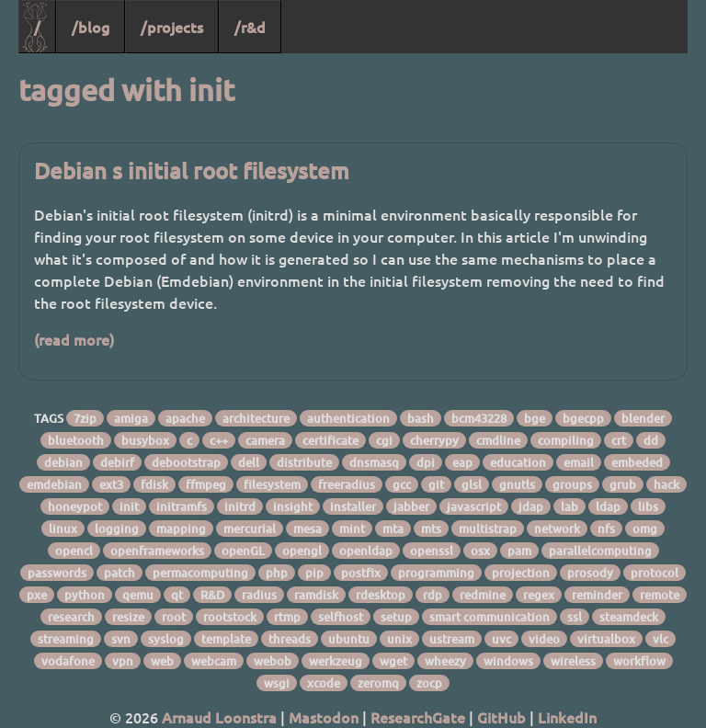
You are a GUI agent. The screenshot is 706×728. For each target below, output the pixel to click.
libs (648, 506)
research (71, 617)
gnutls (517, 484)
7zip (85, 418)
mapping (181, 529)
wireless (573, 661)
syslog (166, 639)
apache (185, 418)
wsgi (277, 683)
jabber (411, 506)
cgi (384, 440)
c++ (219, 440)
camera (265, 440)
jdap (531, 506)
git (436, 484)
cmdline (498, 440)
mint (352, 529)
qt (177, 595)
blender (643, 418)
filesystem (272, 484)
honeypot (75, 506)
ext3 (111, 484)
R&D (212, 595)
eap (462, 462)
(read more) (74, 339)
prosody (590, 573)
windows (508, 661)
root (174, 617)
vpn (123, 661)
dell (249, 462)
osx (480, 551)
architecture (256, 418)
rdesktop (381, 595)
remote (660, 595)
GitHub (501, 717)
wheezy (445, 661)
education (518, 462)
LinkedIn (567, 717)
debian (63, 462)
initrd (240, 506)
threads (290, 639)
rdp (433, 595)
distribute (304, 462)
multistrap (488, 529)
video (544, 639)
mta (393, 529)
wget (393, 661)
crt (619, 440)
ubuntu (349, 639)
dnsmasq (374, 462)
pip (314, 573)
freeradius (347, 484)
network (557, 529)
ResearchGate (418, 717)
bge (535, 418)
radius (259, 595)
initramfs (182, 506)
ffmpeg (206, 484)
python (85, 595)
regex (539, 595)
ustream (452, 639)
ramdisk (316, 595)
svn (121, 639)
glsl (472, 484)
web (162, 661)
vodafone (68, 661)
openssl (432, 551)
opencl (74, 551)
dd (651, 440)
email (579, 462)
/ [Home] (37, 27)
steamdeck (629, 617)
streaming (66, 639)
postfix (361, 573)
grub (623, 484)
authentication (348, 418)
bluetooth (76, 440)
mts (431, 529)
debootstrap (186, 462)
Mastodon (324, 717)
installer (353, 506)
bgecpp (583, 418)
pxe (37, 595)
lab (569, 506)
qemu (138, 595)
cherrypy (434, 440)
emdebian (54, 484)
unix (399, 639)
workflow (639, 661)
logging (117, 529)
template (226, 639)
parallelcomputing (600, 551)
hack (666, 484)
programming (436, 573)
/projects (172, 27)
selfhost (341, 617)
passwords (57, 573)
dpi (426, 462)
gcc (402, 484)
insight (293, 506)
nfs (606, 529)
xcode (324, 683)
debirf (117, 462)
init (129, 506)
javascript (474, 506)
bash (421, 418)
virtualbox (606, 639)
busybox (145, 440)
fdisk (154, 484)
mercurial (250, 529)
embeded (637, 462)
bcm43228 (479, 418)
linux (63, 529)
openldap (366, 551)
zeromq (378, 683)
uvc (501, 639)
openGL (243, 551)
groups (572, 484)
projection (521, 573)
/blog (91, 27)
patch (120, 573)
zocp (429, 683)
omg (645, 529)
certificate (330, 440)
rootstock (230, 617)
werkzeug (336, 661)
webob (273, 661)
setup (396, 617)
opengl (302, 551)
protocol (655, 573)
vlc (660, 639)
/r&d (250, 27)
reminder (597, 595)
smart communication (490, 617)
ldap (608, 506)
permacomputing (200, 573)
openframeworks (157, 551)
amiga (131, 418)
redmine (483, 595)
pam (519, 551)
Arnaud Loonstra (219, 717)
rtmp (287, 617)
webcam (214, 661)
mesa (307, 529)
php (277, 573)
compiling (566, 440)
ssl (575, 617)
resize (128, 617)
